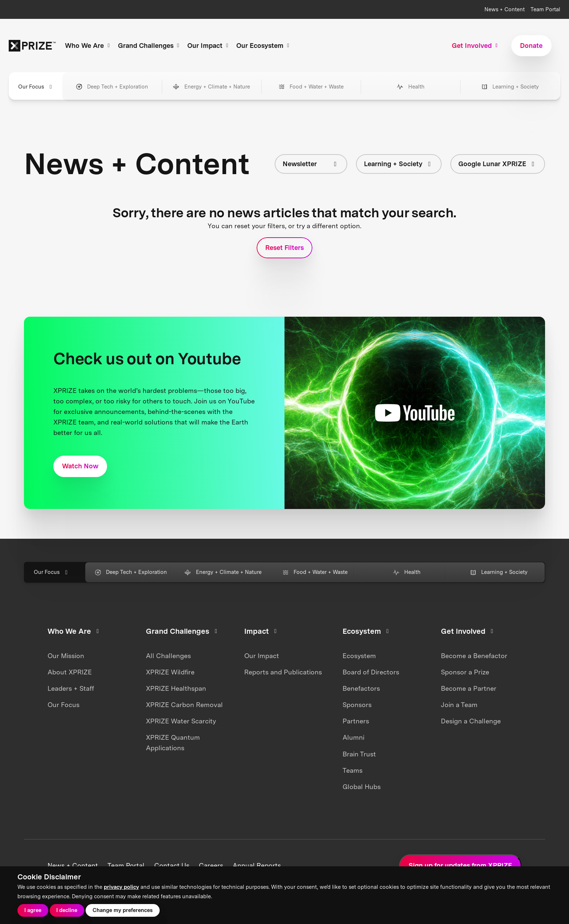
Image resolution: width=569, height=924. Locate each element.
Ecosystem (359, 656)
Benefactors (361, 688)
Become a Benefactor (474, 656)
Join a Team (459, 705)
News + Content (505, 9)
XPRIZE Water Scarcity (181, 721)
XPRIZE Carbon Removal (184, 705)
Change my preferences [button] (123, 910)
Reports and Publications (283, 672)
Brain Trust (359, 754)
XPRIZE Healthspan (176, 688)
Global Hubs (362, 787)
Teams (353, 770)
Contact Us (172, 865)
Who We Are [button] (88, 46)
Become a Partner (469, 688)
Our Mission (66, 656)
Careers (211, 865)
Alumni (353, 737)
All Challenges (168, 656)
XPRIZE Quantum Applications (173, 743)
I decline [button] (67, 910)
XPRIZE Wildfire (170, 672)
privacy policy (121, 887)
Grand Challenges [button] (150, 46)
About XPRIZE (70, 672)
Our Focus (64, 705)
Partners (356, 721)
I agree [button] (33, 910)
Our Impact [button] (209, 46)
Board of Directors (371, 672)
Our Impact (262, 656)
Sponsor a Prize (465, 672)
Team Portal (545, 9)
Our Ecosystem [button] (264, 46)
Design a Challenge (471, 721)
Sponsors (357, 705)
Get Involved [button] (476, 46)
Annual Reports (257, 865)
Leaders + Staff (71, 688)
